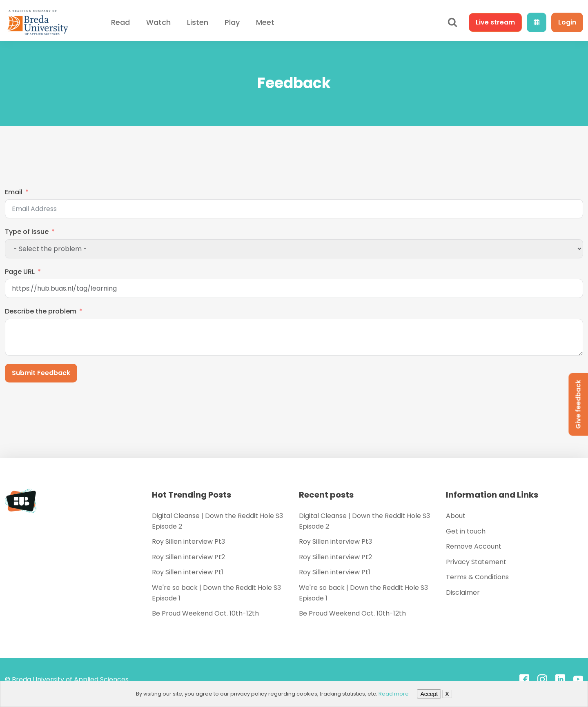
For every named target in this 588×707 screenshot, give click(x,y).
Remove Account (474, 546)
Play (232, 22)
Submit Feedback (41, 373)
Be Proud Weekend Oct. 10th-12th (205, 613)
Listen (198, 22)
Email (14, 192)
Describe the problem (41, 311)
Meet (265, 22)
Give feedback (578, 405)
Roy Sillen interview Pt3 (188, 541)
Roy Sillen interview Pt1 (188, 572)
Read (120, 22)
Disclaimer (463, 593)
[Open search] (452, 22)
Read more (394, 694)
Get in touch (466, 531)
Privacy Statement (476, 562)
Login (567, 22)
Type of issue (27, 232)
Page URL (20, 272)
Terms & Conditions (477, 577)
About (456, 516)
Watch (158, 22)
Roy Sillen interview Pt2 (188, 557)
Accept (429, 694)
